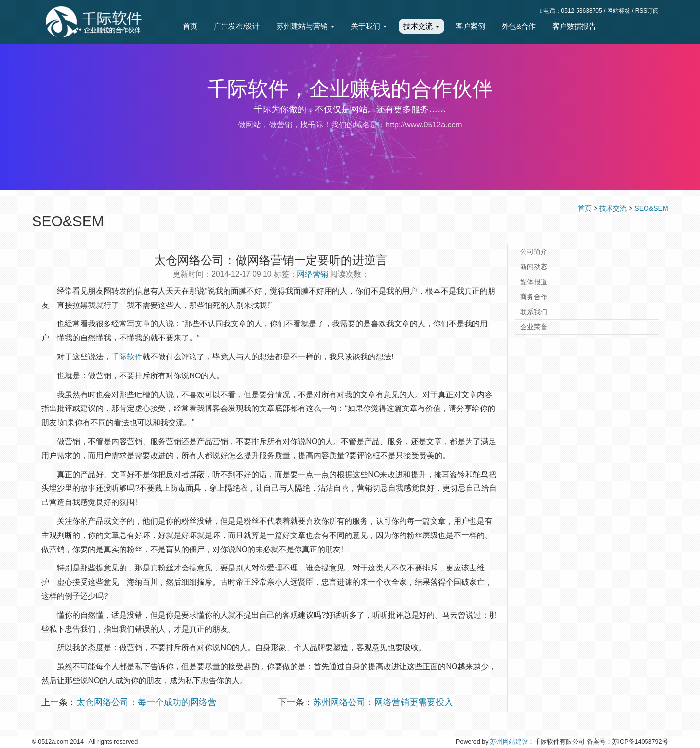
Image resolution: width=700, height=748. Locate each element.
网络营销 (313, 274)
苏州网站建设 (509, 742)
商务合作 (534, 297)
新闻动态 (534, 267)
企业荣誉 (534, 327)
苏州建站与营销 (306, 26)
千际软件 (127, 357)
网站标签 (619, 11)
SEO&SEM (651, 208)
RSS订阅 (647, 11)
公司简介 (534, 251)
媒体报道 (534, 282)
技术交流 (421, 26)
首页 (190, 26)
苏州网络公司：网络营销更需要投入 (383, 702)
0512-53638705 (582, 11)
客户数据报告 (574, 26)
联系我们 (534, 312)
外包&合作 (519, 26)
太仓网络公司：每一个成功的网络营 (146, 702)
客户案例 (471, 26)
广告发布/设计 (237, 26)
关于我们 (369, 26)
